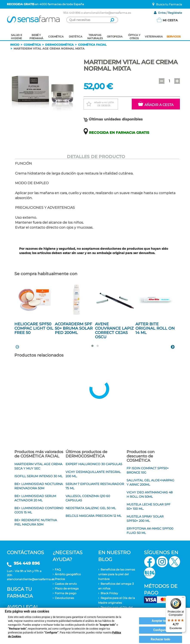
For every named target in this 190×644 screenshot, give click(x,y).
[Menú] (183, 598)
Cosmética (32, 45)
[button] (162, 81)
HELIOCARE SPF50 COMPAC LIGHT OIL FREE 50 (34, 328)
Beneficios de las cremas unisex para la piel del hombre (117, 574)
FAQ (58, 569)
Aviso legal (23, 607)
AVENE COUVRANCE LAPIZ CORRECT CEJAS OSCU (114, 330)
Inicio (15, 45)
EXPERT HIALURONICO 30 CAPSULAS (94, 464)
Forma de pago (66, 593)
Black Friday (109, 593)
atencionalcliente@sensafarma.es (107, 13)
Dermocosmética (59, 45)
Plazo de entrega (67, 588)
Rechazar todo (160, 639)
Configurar (160, 630)
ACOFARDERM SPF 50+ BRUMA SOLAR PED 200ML (74, 328)
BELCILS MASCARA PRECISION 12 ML (93, 516)
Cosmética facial (92, 45)
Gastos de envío (66, 584)
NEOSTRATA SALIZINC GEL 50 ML (91, 508)
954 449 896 (72, 13)
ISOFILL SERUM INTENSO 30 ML (38, 476)
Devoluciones (64, 598)
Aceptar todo (160, 621)
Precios (60, 579)
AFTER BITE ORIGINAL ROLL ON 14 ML (155, 328)
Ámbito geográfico (68, 574)
